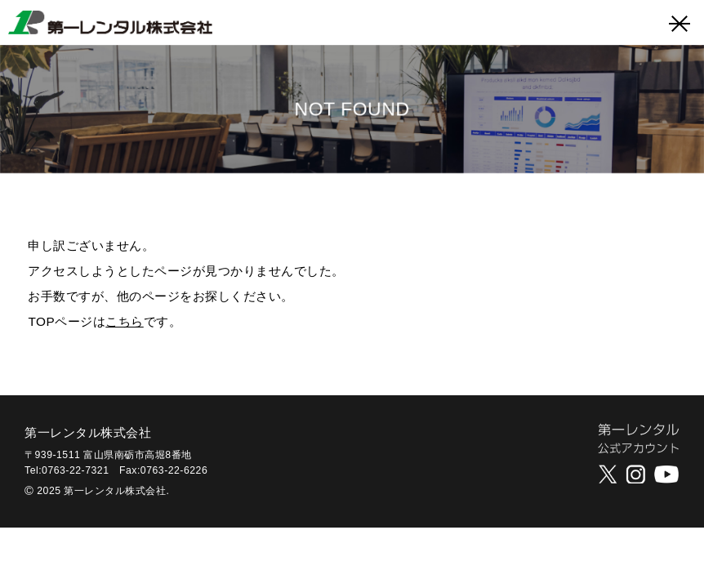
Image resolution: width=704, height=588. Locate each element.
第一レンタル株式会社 (88, 432)
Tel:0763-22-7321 (67, 470)
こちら (125, 321)
